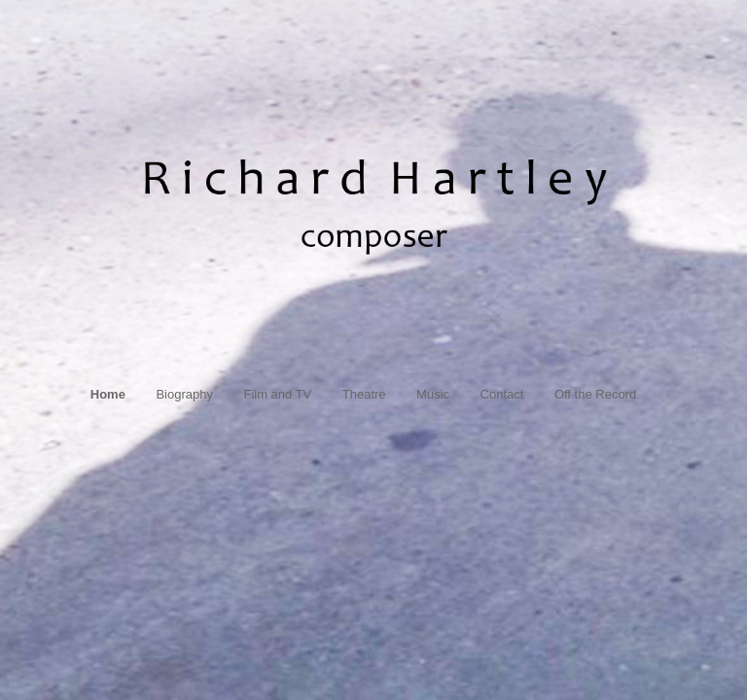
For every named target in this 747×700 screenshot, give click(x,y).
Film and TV (277, 394)
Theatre (364, 394)
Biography (184, 394)
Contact (502, 394)
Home (108, 394)
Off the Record (595, 394)
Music (433, 394)
